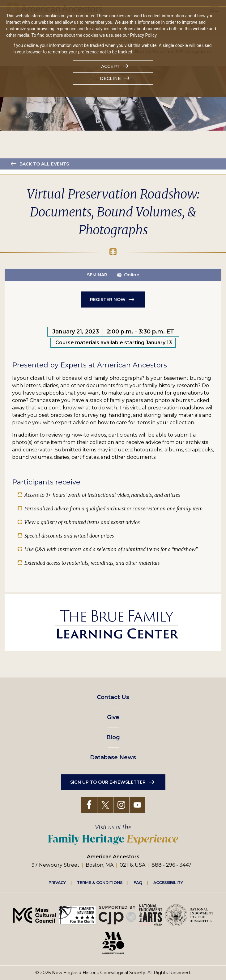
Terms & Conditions (100, 882)
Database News (113, 757)
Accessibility (168, 882)
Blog (113, 737)
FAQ (138, 882)
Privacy (57, 882)
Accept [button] (110, 66)
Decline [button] (110, 78)
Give (113, 717)
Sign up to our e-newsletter (108, 782)
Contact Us (113, 697)
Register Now (108, 299)
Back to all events (44, 164)
